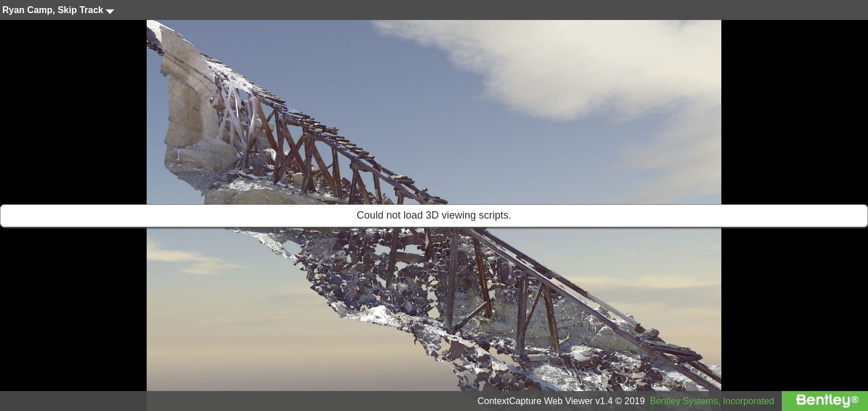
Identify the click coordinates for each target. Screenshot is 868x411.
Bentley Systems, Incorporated (712, 401)
